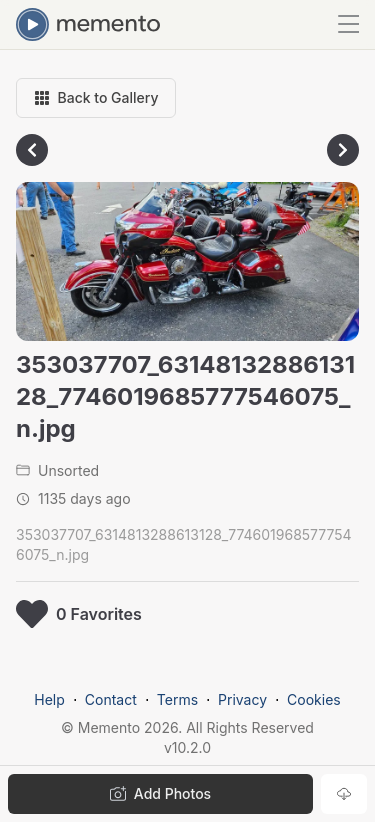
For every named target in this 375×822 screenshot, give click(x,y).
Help (49, 699)
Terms (177, 699)
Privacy (242, 699)
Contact (111, 699)
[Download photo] (344, 794)
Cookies (314, 699)
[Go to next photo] (343, 150)
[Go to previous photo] (32, 150)
